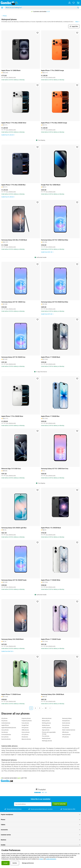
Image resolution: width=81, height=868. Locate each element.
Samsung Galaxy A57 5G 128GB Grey (13, 302)
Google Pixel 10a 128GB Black (51, 185)
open (19, 778)
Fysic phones (25, 723)
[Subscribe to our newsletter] (33, 804)
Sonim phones (66, 723)
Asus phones (5, 730)
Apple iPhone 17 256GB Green (11, 694)
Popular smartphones (40, 815)
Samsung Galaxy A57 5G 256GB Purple (14, 580)
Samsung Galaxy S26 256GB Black (12, 639)
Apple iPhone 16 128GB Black (11, 70)
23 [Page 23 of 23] (46, 708)
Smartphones (66, 721)
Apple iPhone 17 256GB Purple (51, 639)
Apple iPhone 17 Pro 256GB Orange (52, 70)
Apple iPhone (5, 725)
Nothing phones (46, 723)
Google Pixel (25, 725)
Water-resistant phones (69, 730)
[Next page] (50, 708)
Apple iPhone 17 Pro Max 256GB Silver (14, 123)
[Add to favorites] (38, 33)
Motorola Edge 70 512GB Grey (11, 469)
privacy (41, 859)
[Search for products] (41, 8)
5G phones (4, 721)
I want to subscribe (60, 804)
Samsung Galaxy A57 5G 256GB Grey (13, 357)
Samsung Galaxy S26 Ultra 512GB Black (14, 240)
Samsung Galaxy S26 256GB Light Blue (14, 528)
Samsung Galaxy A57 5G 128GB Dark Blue (55, 240)
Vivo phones (66, 728)
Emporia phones (26, 718)
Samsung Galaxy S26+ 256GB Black (53, 694)
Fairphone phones (27, 721)
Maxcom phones (26, 739)
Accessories (40, 830)
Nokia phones (46, 721)
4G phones (4, 718)
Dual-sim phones (6, 739)
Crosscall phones (6, 735)
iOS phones (25, 737)
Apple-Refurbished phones (9, 728)
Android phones (6, 723)
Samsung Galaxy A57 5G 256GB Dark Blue (55, 302)
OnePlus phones (46, 728)
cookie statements (51, 859)
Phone (4, 16)
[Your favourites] (74, 3)
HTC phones (25, 735)
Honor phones (26, 732)
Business (40, 840)
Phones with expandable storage (49, 733)
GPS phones (25, 728)
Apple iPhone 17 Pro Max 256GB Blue (13, 185)
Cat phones (5, 732)
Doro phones (5, 737)
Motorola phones (47, 718)
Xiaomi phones (66, 735)
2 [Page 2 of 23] (35, 708)
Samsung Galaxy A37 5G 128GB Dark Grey (55, 469)
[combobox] (42, 8)
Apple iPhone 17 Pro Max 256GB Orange (54, 123)
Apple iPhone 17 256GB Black (51, 357)
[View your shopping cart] (78, 3)
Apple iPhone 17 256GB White (51, 580)
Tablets (40, 825)
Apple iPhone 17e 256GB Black (51, 528)
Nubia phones (46, 725)
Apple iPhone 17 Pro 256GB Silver (12, 416)
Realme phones (46, 738)
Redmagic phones (47, 741)
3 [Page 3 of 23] (40, 708)
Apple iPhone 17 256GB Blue (50, 416)
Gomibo (40, 845)
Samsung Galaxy (67, 718)
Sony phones (66, 725)
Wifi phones (65, 732)
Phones (40, 820)
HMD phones (25, 730)
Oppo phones (46, 730)
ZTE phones (65, 737)
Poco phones (46, 736)
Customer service (40, 835)
